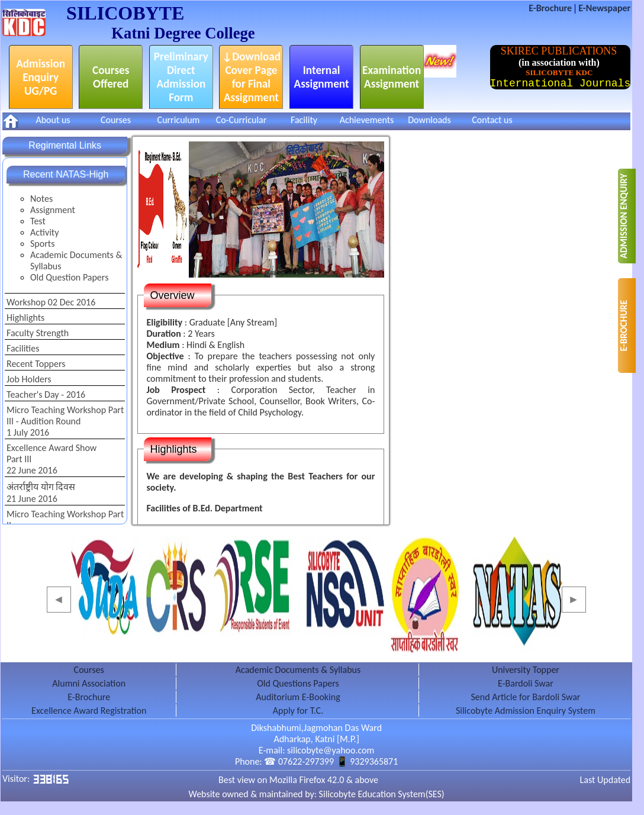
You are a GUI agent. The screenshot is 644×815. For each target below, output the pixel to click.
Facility (304, 120)
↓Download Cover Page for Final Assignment (251, 77)
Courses (116, 120)
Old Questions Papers (298, 683)
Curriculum (179, 120)
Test (38, 221)
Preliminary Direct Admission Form (181, 77)
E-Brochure (551, 8)
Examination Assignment (392, 77)
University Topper (526, 670)
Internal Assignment (322, 77)
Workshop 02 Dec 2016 (51, 302)
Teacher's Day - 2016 (46, 394)
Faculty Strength (38, 333)
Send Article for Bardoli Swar (525, 697)
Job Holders (29, 379)
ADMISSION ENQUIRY (624, 216)
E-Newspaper (604, 8)
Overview (172, 295)
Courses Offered (111, 77)
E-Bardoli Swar (526, 683)
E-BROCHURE (624, 326)
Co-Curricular (241, 120)
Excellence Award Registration (89, 711)
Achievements (367, 120)
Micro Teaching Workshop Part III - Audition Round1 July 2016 (65, 421)
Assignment (53, 210)
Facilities (23, 348)
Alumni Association (89, 683)
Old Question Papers (69, 277)
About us (53, 120)
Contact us (492, 120)
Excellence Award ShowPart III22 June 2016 (51, 459)
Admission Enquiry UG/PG (41, 77)
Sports (42, 244)
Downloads (429, 120)
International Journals (561, 83)
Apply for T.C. (298, 711)
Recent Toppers (36, 364)
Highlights (25, 318)
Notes (41, 199)
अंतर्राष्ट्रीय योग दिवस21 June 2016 (41, 493)
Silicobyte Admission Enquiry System (526, 711)
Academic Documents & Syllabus (76, 260)
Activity (44, 232)
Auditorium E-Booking (298, 697)
